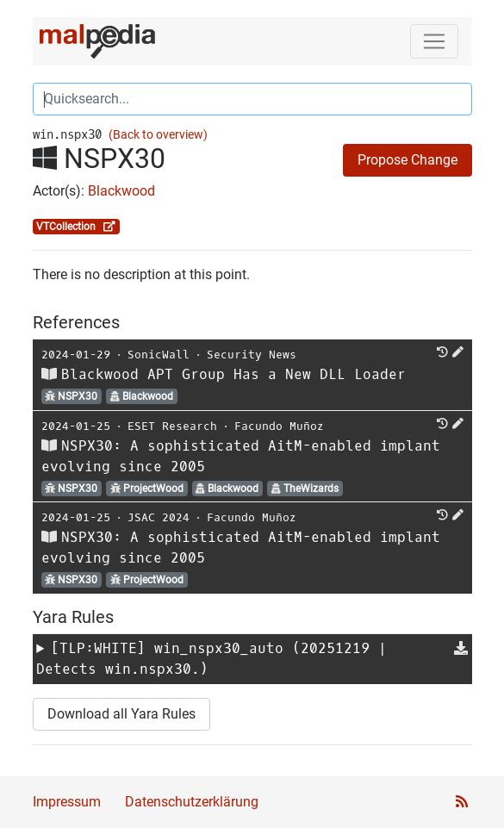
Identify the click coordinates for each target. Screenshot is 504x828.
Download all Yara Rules (121, 714)
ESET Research (172, 426)
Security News (252, 355)
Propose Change (408, 160)
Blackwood (121, 191)
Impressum (67, 802)
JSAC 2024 (159, 517)
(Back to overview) (158, 135)
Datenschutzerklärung (192, 802)
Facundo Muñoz (279, 426)
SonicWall (159, 355)
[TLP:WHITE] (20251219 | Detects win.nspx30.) (212, 659)
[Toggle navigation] (434, 41)
